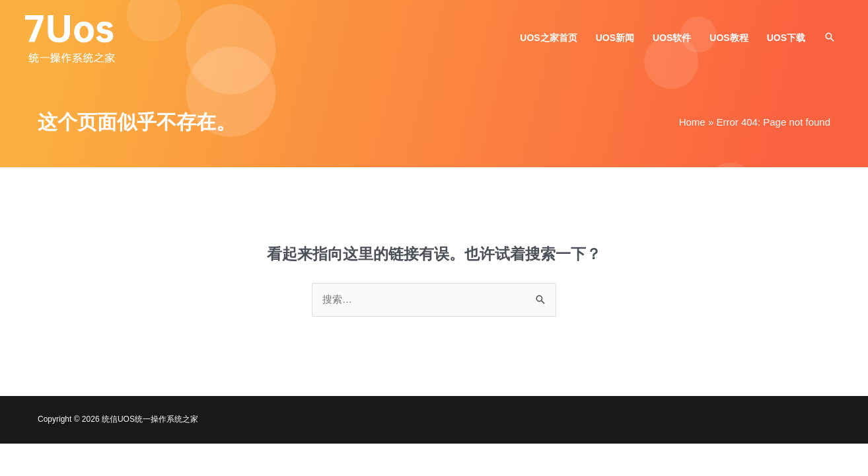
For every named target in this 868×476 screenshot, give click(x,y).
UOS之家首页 (548, 38)
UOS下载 (786, 38)
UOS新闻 (615, 38)
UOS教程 (729, 38)
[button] (830, 37)
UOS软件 (672, 38)
